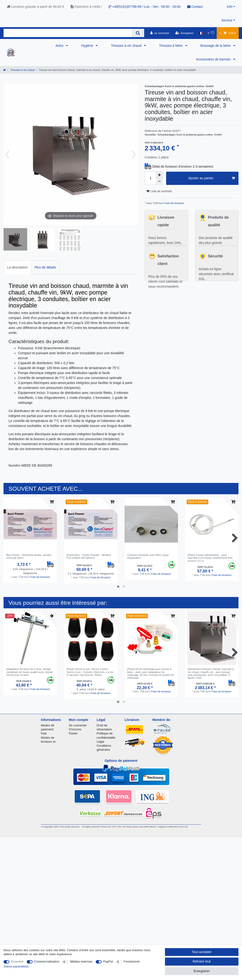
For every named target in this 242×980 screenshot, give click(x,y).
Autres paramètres (16, 966)
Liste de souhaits (159, 191)
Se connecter (78, 725)
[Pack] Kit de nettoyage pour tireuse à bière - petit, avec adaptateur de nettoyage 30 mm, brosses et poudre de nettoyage (151, 673)
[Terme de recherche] (68, 33)
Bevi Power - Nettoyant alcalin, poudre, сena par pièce (29, 556)
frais (44, 733)
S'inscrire (75, 729)
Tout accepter (202, 952)
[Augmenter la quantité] (159, 175)
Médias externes (81, 961)
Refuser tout (202, 961)
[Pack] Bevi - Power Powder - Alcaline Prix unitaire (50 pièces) (89, 556)
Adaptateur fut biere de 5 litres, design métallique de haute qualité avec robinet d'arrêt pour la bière (30, 672)
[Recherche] (138, 33)
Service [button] (227, 20)
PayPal (108, 961)
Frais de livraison (174, 203)
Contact (195, 7)
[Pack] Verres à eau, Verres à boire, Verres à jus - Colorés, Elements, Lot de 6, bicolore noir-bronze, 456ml (90, 672)
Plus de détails (45, 267)
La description (17, 267)
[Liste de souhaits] (211, 33)
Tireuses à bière (171, 46)
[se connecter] (160, 33)
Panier (73, 733)
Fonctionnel (132, 961)
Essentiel (17, 961)
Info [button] (230, 7)
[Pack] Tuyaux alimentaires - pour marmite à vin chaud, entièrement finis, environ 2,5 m (210, 558)
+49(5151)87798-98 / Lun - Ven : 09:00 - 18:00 (145, 7)
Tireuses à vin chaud (127, 46)
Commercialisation (47, 961)
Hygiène (88, 46)
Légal (100, 742)
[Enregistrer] (185, 33)
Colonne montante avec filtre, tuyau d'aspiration (148, 556)
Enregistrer (202, 971)
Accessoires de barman (214, 59)
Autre (60, 46)
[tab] (17, 267)
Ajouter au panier (212, 178)
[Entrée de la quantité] (150, 178)
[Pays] (201, 33)
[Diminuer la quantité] (159, 182)
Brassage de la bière (216, 46)
